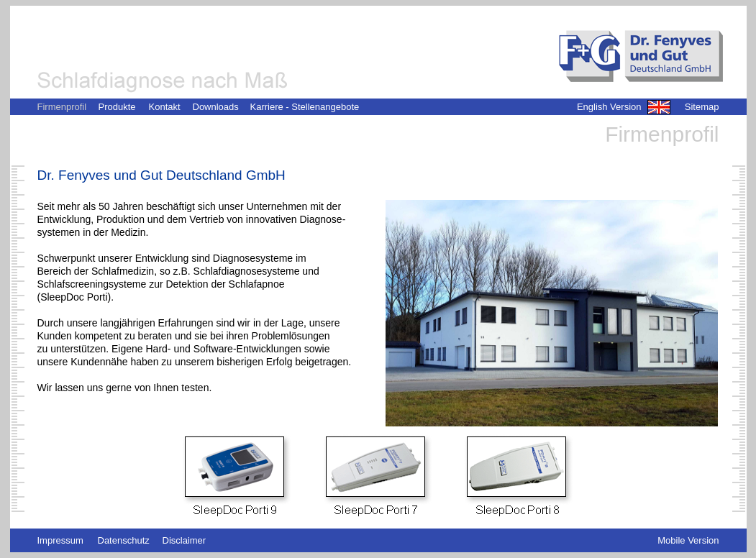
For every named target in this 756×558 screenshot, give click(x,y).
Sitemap (702, 107)
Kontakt (165, 107)
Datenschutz (124, 540)
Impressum (60, 540)
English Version (609, 107)
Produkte (117, 107)
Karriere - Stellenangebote (305, 107)
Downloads (216, 107)
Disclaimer (185, 540)
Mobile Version (688, 540)
